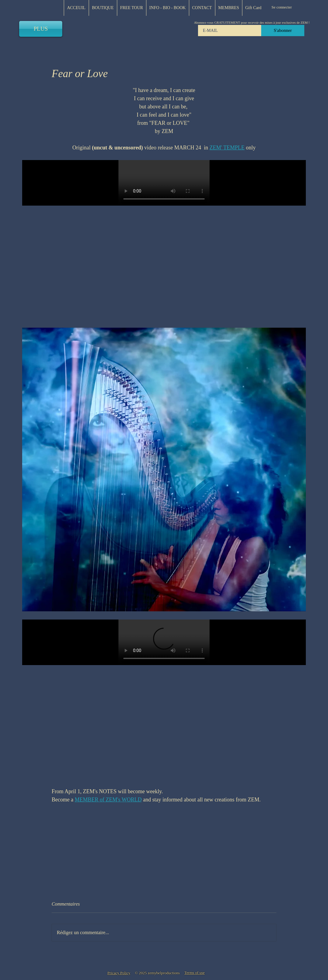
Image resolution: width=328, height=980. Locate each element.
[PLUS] (41, 29)
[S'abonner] (283, 31)
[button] (229, 8)
